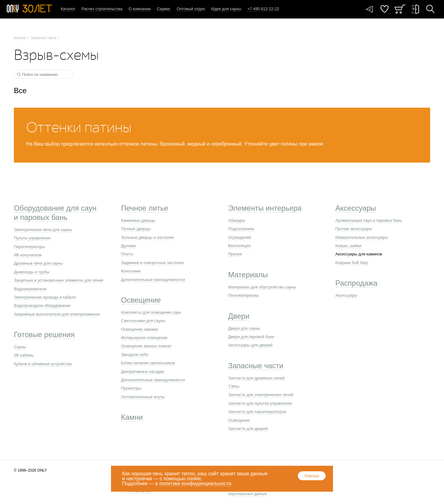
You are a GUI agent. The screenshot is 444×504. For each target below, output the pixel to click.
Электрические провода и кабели (45, 297)
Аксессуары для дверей (250, 345)
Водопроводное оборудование (42, 306)
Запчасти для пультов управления (260, 403)
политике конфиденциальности (195, 483)
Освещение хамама (140, 329)
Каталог (68, 9)
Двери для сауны (244, 328)
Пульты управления (32, 238)
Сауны (20, 347)
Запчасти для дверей (248, 429)
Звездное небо (135, 355)
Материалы (248, 275)
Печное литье (145, 208)
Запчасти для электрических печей (261, 395)
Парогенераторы (29, 247)
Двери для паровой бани (251, 337)
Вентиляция (239, 246)
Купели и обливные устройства (43, 364)
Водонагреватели (30, 289)
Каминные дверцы (138, 220)
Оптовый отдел (191, 9)
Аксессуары (356, 208)
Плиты (127, 254)
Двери (239, 316)
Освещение (141, 300)
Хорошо (312, 476)
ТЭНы (234, 386)
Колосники (131, 271)
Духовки (129, 246)
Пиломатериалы (243, 295)
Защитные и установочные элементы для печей (59, 280)
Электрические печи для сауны (43, 230)
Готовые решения (44, 335)
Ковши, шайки (349, 246)
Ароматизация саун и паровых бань (369, 220)
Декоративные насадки (143, 372)
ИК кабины (24, 355)
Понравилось (384, 9)
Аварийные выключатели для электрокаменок (57, 314)
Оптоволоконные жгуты (143, 397)
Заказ (400, 9)
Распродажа (356, 283)
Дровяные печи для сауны (38, 263)
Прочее (235, 254)
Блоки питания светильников (148, 363)
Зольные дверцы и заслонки (148, 237)
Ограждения (240, 237)
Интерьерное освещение (144, 338)
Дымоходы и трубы (32, 272)
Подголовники (241, 229)
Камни (132, 417)
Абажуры (237, 220)
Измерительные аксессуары (362, 237)
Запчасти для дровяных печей (256, 378)
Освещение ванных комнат (146, 346)
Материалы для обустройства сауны (262, 287)
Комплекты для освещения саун (151, 312)
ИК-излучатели (28, 255)
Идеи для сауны (226, 9)
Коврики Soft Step (352, 263)
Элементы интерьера (265, 208)
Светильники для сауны (143, 321)
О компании (140, 9)
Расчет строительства (102, 9)
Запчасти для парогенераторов (257, 412)
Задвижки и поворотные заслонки (153, 263)
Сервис (164, 9)
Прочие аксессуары (354, 229)
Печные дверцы (136, 229)
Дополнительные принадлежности (153, 280)
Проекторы (131, 388)
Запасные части (43, 38)
